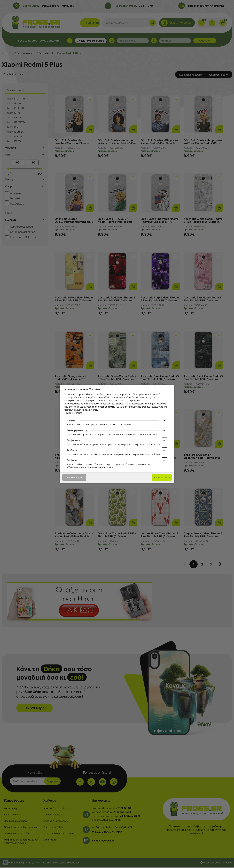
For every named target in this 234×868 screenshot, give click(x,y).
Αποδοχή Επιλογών (74, 477)
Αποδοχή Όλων (162, 477)
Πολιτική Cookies (73, 413)
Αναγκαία (72, 420)
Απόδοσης (72, 450)
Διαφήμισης (74, 440)
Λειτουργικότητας (77, 430)
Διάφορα (72, 460)
